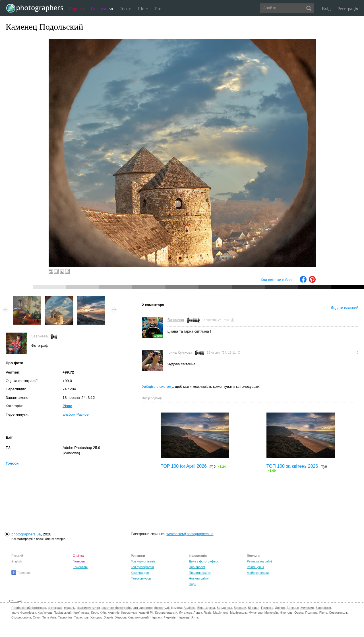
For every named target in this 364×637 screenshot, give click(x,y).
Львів (207, 613)
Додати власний (345, 308)
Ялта (195, 617)
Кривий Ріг (146, 613)
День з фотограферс (204, 561)
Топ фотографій (142, 567)
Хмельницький (138, 617)
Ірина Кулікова (180, 352)
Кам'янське (81, 613)
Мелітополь (238, 613)
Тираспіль (81, 617)
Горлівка (267, 608)
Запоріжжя (323, 608)
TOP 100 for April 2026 (184, 466)
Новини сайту (199, 578)
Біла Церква (206, 608)
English (16, 561)
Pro (158, 9)
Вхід (326, 9)
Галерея (102, 9)
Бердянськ (224, 608)
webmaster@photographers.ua (190, 534)
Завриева (40, 336)
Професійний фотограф (29, 608)
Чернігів (170, 617)
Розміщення (256, 567)
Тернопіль (65, 617)
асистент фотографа (117, 608)
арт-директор (143, 608)
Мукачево (256, 613)
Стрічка (76, 9)
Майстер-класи (258, 573)
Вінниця (254, 608)
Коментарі (80, 567)
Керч (95, 613)
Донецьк (292, 608)
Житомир (307, 608)
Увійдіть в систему (158, 386)
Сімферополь (21, 617)
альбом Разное (76, 414)
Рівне (323, 613)
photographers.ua (26, 534)
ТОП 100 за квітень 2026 (292, 466)
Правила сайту (200, 573)
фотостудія (163, 608)
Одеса (299, 613)
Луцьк (198, 613)
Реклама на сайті (259, 561)
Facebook (21, 573)
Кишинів (113, 613)
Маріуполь (221, 613)
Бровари (240, 608)
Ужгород (96, 617)
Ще (143, 9)
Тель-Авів (49, 617)
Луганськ (185, 613)
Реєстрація (348, 9)
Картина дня (140, 573)
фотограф (55, 608)
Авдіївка (190, 608)
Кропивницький (166, 613)
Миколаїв (271, 613)
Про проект (197, 567)
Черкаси (156, 617)
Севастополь (338, 613)
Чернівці (184, 617)
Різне (67, 406)
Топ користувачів (143, 561)
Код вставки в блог (277, 280)
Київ (103, 613)
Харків (109, 617)
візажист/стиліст (88, 608)
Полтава (311, 613)
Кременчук (129, 613)
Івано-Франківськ (24, 613)
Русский (17, 556)
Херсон (120, 617)
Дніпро (280, 608)
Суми (37, 617)
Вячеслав (176, 320)
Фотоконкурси (141, 578)
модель (70, 608)
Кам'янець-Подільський (55, 613)
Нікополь (286, 613)
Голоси (12, 463)
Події (193, 584)
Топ (125, 9)
